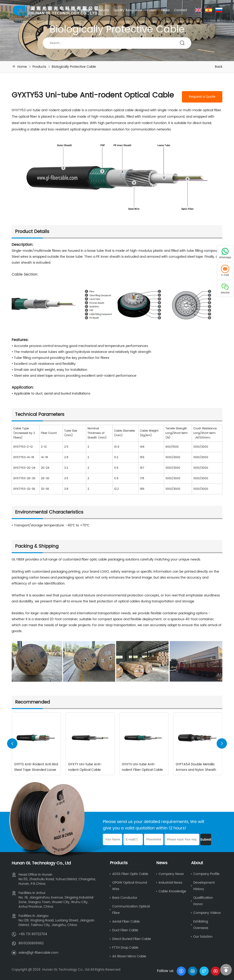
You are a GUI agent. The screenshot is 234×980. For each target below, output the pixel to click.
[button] (222, 743)
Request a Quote (202, 97)
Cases (152, 10)
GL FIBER (18, 559)
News (165, 10)
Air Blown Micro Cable (129, 956)
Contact (181, 10)
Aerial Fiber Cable (126, 921)
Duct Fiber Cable (125, 930)
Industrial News (170, 882)
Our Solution (203, 936)
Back (219, 67)
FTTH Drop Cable (125, 947)
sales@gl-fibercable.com (38, 952)
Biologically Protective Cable (74, 67)
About (86, 10)
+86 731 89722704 (33, 934)
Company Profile (206, 874)
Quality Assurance (128, 10)
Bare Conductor (125, 897)
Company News (171, 874)
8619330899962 (31, 943)
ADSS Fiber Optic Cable (130, 874)
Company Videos (207, 913)
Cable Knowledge (172, 891)
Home (72, 10)
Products (102, 10)
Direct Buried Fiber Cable (132, 939)
